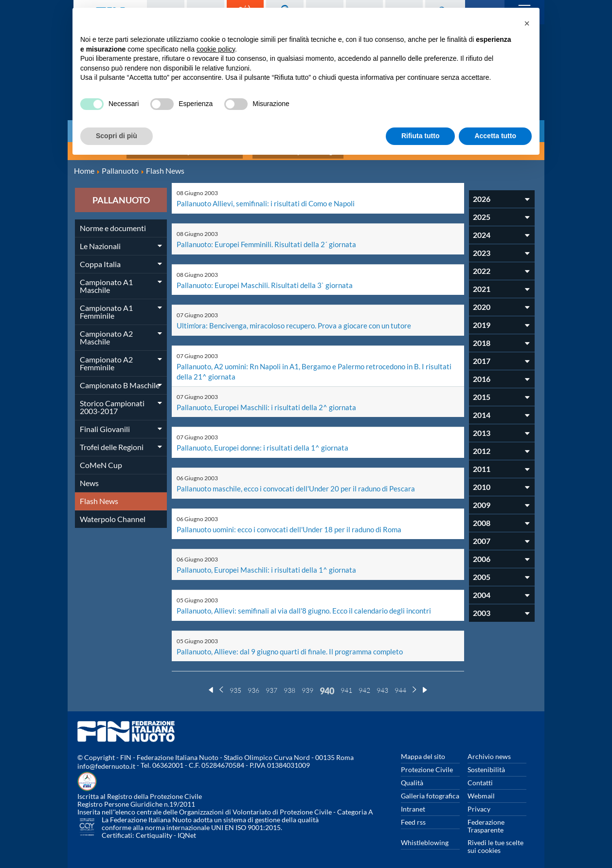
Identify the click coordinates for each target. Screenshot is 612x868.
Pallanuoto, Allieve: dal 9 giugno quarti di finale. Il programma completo (295, 643)
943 (382, 682)
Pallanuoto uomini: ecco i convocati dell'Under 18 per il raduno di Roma (295, 522)
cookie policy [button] (216, 49)
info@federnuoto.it (106, 758)
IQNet (187, 827)
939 (307, 682)
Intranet (413, 801)
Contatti (480, 774)
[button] (527, 23)
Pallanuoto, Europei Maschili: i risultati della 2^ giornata (270, 401)
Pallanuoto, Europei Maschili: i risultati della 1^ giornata (270, 562)
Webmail (481, 787)
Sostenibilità (486, 761)
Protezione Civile (427, 761)
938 (289, 682)
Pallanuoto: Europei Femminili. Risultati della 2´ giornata (270, 239)
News (89, 479)
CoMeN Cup (101, 461)
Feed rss (413, 814)
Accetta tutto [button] (495, 136)
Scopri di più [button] (117, 136)
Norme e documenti (113, 224)
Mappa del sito (423, 748)
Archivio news (489, 748)
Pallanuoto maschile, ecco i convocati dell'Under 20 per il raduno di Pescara (301, 481)
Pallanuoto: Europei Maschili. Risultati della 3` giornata (268, 280)
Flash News (99, 497)
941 (346, 682)
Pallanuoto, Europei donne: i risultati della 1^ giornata (266, 441)
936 (253, 682)
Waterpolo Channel (113, 515)
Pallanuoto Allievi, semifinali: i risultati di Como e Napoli (270, 199)
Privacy (479, 801)
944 (400, 682)
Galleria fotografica (430, 787)
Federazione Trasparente (486, 818)
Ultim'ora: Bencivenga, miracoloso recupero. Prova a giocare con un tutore (299, 320)
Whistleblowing (425, 834)
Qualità (412, 774)
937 (271, 682)
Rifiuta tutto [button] (421, 136)
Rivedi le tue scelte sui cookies (495, 838)
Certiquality (154, 827)
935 (235, 682)
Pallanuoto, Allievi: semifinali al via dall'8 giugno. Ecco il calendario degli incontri (309, 603)
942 (364, 682)
